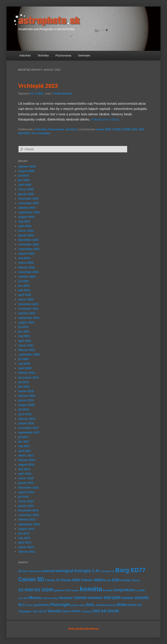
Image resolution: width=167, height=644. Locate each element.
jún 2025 (24, 180)
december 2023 (28, 240)
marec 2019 (26, 391)
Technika (43, 55)
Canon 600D (103, 129)
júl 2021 (23, 327)
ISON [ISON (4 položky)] (67, 590)
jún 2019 (24, 387)
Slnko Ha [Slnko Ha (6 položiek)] (135, 605)
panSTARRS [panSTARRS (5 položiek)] (41, 605)
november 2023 (29, 244)
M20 (141, 129)
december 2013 (28, 510)
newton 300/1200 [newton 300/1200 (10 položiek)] (104, 598)
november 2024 (29, 203)
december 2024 (28, 199)
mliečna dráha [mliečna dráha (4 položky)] (50, 598)
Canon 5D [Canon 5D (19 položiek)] (31, 579)
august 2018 (26, 405)
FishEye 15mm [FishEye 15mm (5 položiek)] (130, 580)
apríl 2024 (25, 226)
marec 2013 (26, 547)
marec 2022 (26, 299)
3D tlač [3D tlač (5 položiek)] (23, 571)
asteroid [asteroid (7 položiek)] (49, 571)
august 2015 (26, 465)
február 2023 (27, 267)
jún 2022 (24, 286)
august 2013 (26, 529)
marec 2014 (26, 501)
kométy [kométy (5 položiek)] (108, 590)
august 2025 (26, 171)
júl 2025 (23, 176)
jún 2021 (24, 331)
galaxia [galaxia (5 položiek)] (59, 590)
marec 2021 (26, 345)
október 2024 (27, 208)
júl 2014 (23, 497)
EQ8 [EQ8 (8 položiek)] (116, 580)
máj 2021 (24, 336)
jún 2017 (24, 442)
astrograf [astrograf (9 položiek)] (65, 571)
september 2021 (29, 318)
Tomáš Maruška (63, 94)
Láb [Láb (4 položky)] (20, 598)
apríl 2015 (25, 474)
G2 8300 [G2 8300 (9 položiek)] (26, 590)
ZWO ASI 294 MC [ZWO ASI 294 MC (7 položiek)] (106, 611)
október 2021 (27, 313)
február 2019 (27, 396)
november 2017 (29, 428)
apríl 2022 (25, 295)
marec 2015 (26, 478)
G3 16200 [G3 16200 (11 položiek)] (44, 590)
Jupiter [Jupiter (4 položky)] (75, 590)
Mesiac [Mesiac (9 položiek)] (35, 598)
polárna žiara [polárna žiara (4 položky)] (78, 605)
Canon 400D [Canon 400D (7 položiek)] (70, 580)
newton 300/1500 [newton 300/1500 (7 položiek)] (135, 598)
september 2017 (29, 432)
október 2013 (27, 519)
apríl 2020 (25, 368)
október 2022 (27, 277)
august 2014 (26, 492)
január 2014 (26, 506)
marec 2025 (26, 189)
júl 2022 (23, 281)
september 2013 (29, 524)
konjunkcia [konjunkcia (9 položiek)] (124, 590)
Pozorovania (63, 55)
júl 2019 (23, 382)
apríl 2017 (25, 451)
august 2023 (26, 253)
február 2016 (27, 460)
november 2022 (29, 272)
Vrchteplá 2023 (38, 86)
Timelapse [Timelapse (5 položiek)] (25, 611)
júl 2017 (23, 437)
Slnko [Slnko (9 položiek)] (122, 605)
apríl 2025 (25, 185)
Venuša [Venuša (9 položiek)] (54, 611)
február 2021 (27, 350)
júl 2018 (23, 409)
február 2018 (27, 419)
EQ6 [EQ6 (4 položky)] (109, 580)
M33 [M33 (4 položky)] (26, 598)
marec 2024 (26, 231)
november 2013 (29, 515)
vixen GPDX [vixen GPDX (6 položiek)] (71, 611)
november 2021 (29, 309)
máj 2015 (24, 469)
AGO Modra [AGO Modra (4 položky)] (34, 571)
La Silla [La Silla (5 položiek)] (140, 590)
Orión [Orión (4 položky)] (29, 605)
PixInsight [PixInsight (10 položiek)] (60, 605)
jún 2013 (24, 533)
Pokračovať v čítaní (107, 119)
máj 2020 (24, 364)
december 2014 (28, 488)
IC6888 (127, 129)
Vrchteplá (43, 133)
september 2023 (29, 249)
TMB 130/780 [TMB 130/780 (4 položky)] (40, 611)
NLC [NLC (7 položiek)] (22, 605)
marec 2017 (26, 455)
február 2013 (27, 552)
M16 (135, 129)
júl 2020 (23, 359)
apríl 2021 (25, 341)
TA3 (34, 133)
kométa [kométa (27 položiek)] (91, 589)
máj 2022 (24, 290)
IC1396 (117, 129)
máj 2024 (24, 221)
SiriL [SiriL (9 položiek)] (90, 605)
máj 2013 (24, 538)
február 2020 (27, 373)
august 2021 (26, 322)
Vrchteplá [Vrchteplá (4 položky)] (86, 611)
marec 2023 (26, 263)
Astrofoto (25, 55)
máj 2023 (24, 258)
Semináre (84, 55)
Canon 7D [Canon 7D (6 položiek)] (52, 580)
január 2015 (26, 483)
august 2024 (26, 217)
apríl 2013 (25, 542)
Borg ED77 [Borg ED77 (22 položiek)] (130, 570)
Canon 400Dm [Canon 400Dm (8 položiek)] (93, 580)
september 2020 (29, 354)
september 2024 (29, 212)
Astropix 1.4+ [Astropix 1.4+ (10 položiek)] (87, 571)
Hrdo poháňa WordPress (83, 629)
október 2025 (27, 166)
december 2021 (28, 304)
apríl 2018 (25, 414)
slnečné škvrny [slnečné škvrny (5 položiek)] (106, 605)
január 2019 (26, 400)
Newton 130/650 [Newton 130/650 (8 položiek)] (73, 598)
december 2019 (28, 377)
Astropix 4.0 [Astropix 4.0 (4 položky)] (108, 571)
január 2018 (26, 423)
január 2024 (26, 235)
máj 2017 (24, 446)
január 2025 (26, 194)
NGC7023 (24, 133)
